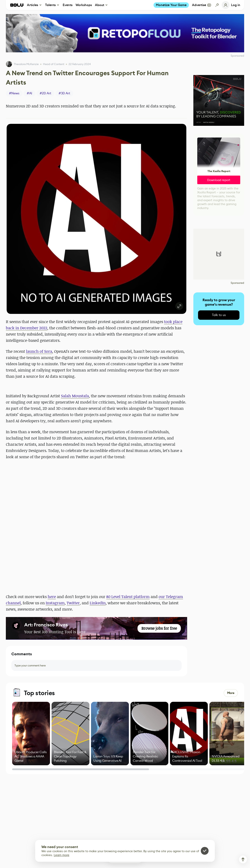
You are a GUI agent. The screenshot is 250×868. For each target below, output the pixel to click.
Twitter (73, 603)
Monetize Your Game (171, 5)
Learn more (62, 855)
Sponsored (237, 283)
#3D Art (64, 93)
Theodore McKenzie (26, 64)
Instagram (55, 603)
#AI (29, 93)
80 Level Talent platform (128, 597)
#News (14, 93)
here (52, 597)
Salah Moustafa (75, 396)
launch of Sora (39, 351)
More (231, 693)
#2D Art (45, 93)
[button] (96, 219)
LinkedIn (98, 603)
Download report (219, 180)
